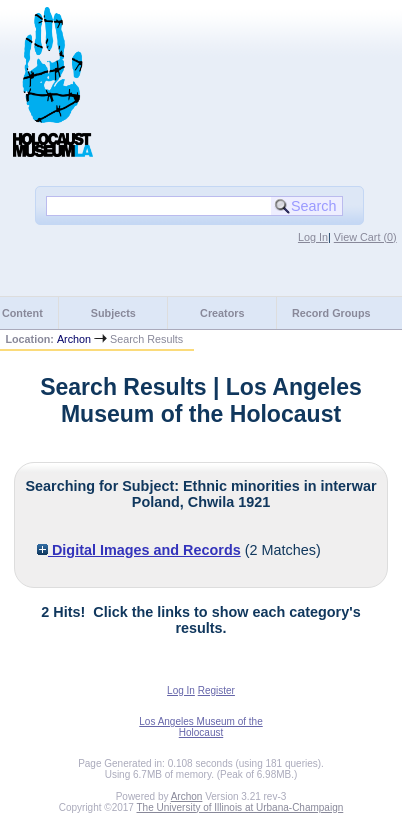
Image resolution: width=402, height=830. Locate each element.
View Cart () (365, 237)
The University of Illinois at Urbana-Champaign (240, 807)
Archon (74, 339)
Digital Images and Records (139, 550)
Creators (222, 313)
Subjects (113, 313)
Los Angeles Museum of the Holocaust (200, 727)
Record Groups (331, 313)
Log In (313, 237)
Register (216, 690)
